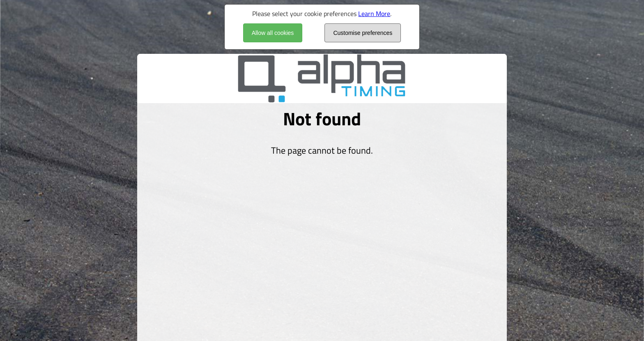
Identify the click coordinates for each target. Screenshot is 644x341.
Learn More (374, 14)
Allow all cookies (273, 33)
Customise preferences (363, 33)
